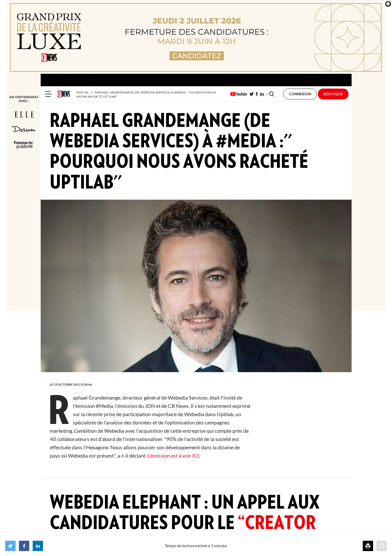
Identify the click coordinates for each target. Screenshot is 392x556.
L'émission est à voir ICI (173, 456)
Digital (83, 92)
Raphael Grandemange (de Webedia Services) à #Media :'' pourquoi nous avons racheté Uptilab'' (146, 94)
